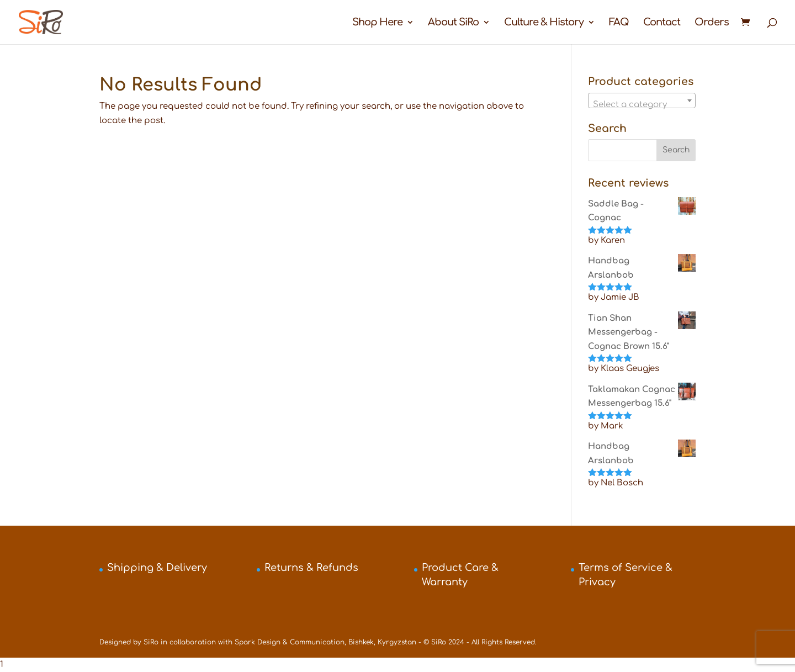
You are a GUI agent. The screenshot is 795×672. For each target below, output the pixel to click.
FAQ (619, 23)
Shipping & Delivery (157, 568)
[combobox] (642, 100)
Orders (712, 23)
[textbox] (642, 105)
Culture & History (544, 23)
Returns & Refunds (311, 568)
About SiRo (453, 23)
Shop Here (377, 23)
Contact (662, 23)
